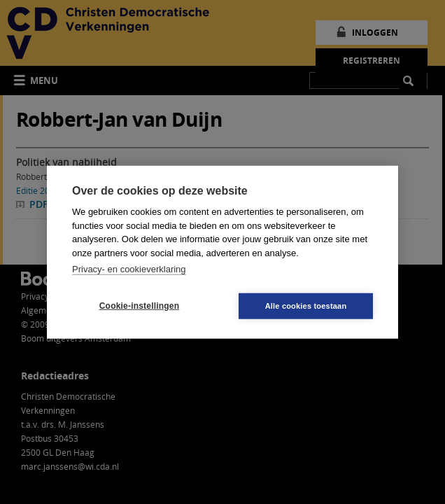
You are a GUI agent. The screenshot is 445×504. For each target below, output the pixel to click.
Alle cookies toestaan (306, 305)
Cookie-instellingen (139, 306)
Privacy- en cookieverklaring (129, 269)
